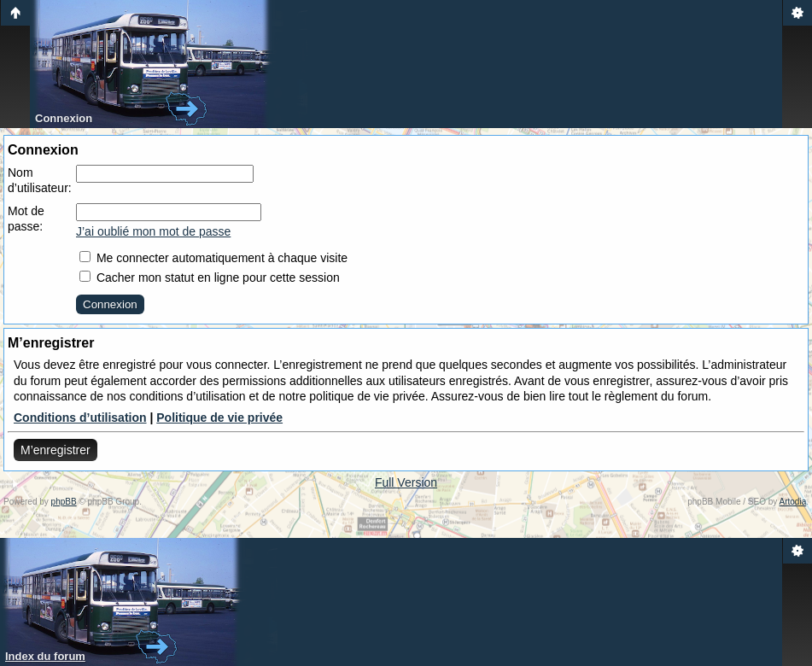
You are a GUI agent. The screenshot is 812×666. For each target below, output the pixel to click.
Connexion (64, 118)
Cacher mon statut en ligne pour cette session (210, 277)
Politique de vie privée (219, 418)
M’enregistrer (55, 450)
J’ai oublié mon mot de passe (153, 231)
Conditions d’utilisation (80, 418)
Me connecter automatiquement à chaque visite (213, 258)
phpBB (64, 502)
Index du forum (45, 656)
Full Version (406, 482)
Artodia (793, 502)
